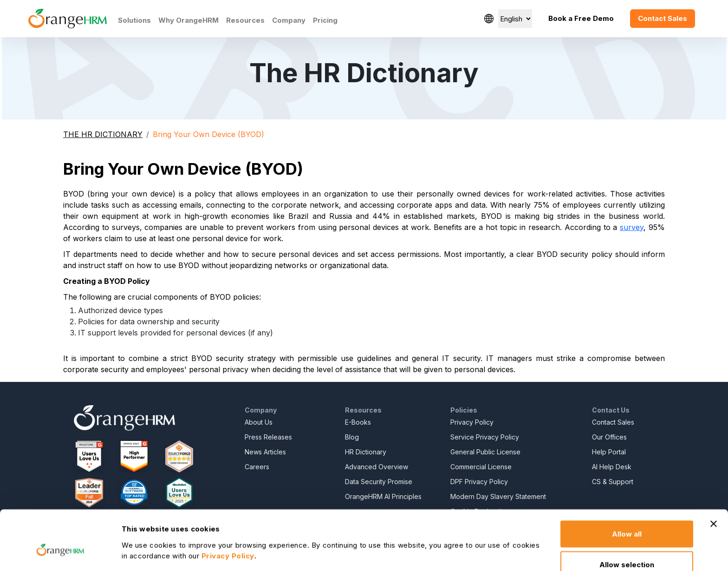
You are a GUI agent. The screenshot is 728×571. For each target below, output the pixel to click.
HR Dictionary (366, 452)
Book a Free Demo (581, 18)
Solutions (134, 20)
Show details (504, 539)
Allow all (627, 485)
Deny (627, 546)
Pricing (325, 20)
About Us (259, 422)
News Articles (265, 452)
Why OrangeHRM (188, 20)
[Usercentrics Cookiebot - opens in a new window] (60, 553)
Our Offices (609, 437)
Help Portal (609, 452)
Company (289, 20)
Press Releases (268, 437)
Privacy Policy (472, 422)
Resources (245, 20)
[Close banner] (714, 475)
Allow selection (627, 516)
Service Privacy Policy (485, 437)
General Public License (485, 452)
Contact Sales (663, 18)
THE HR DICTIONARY (103, 134)
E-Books (358, 422)
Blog (352, 437)
